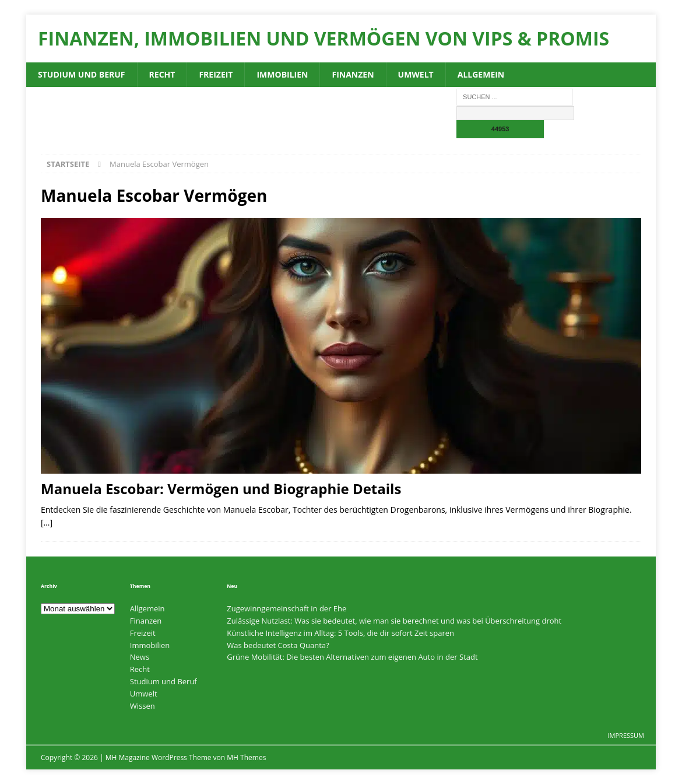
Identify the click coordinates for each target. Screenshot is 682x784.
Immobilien (282, 74)
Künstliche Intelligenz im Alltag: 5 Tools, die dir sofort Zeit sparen (340, 633)
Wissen (143, 706)
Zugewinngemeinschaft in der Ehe (286, 608)
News (140, 657)
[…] (47, 522)
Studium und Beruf (82, 74)
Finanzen (353, 74)
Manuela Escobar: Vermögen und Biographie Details (221, 489)
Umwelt (416, 74)
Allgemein (481, 74)
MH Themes (246, 757)
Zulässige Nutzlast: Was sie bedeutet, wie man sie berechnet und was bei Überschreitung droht (394, 621)
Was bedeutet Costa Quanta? (278, 645)
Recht (162, 74)
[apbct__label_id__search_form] (515, 113)
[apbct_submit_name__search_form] (500, 129)
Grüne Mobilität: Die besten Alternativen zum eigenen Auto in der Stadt (352, 657)
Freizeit (216, 74)
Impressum (626, 735)
